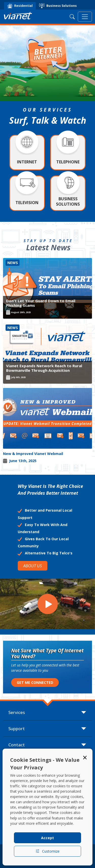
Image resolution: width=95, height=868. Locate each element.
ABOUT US (33, 566)
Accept (48, 838)
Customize (48, 851)
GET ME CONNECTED (35, 682)
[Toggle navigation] (85, 17)
